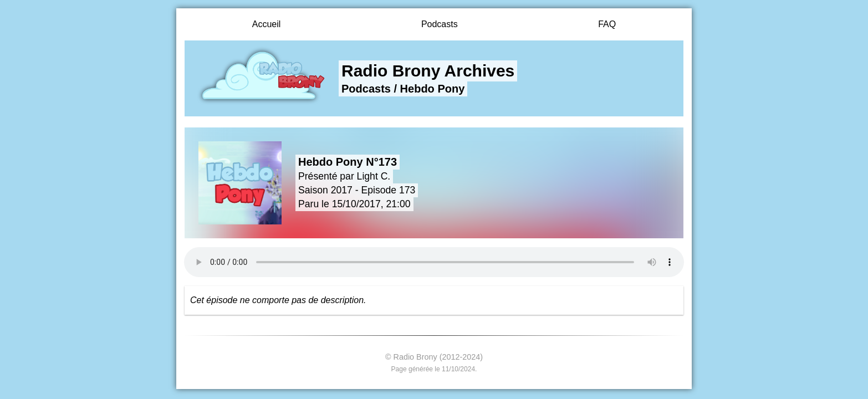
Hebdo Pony (433, 89)
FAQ (607, 24)
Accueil (267, 24)
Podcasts (440, 24)
